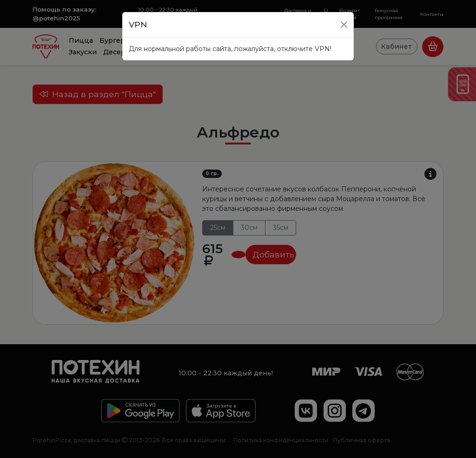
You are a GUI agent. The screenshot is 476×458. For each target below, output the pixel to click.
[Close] (344, 25)
